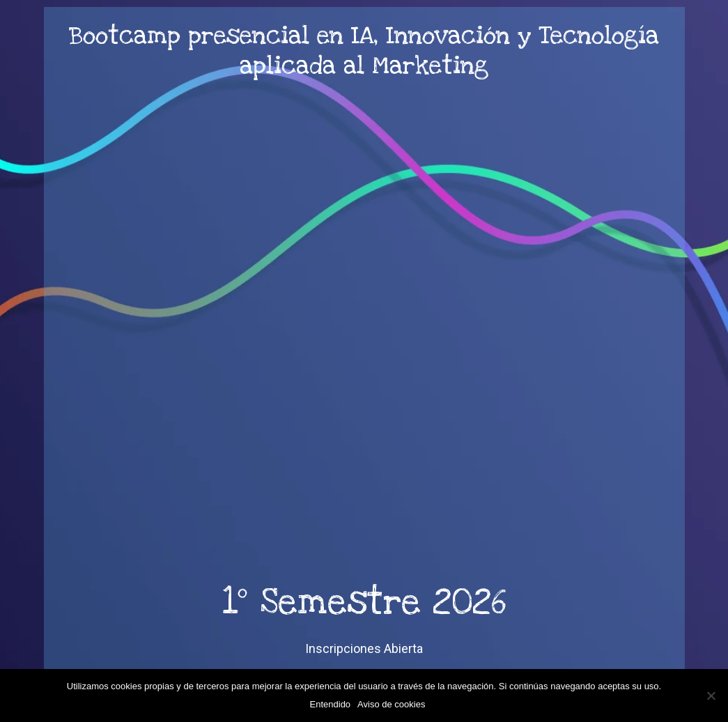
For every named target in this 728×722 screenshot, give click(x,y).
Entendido (331, 704)
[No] (711, 696)
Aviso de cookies (391, 704)
